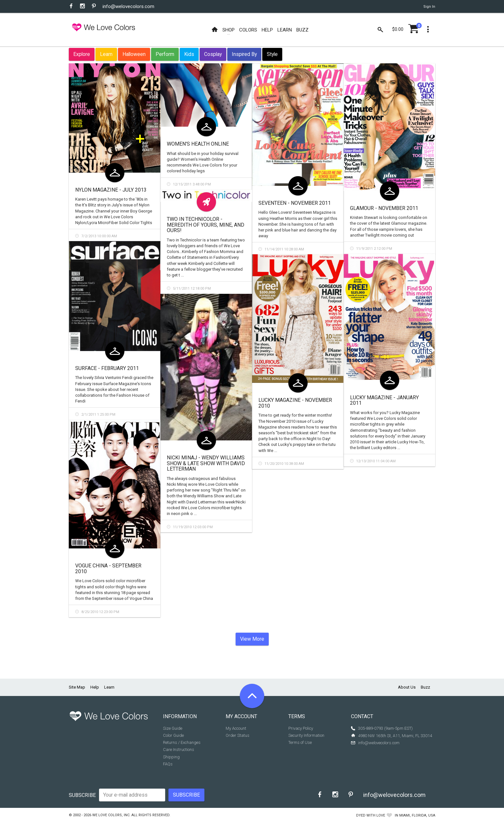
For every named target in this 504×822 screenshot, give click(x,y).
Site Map (77, 687)
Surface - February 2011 (107, 368)
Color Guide (173, 735)
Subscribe (82, 795)
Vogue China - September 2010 (108, 569)
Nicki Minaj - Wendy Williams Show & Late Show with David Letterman (206, 463)
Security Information (306, 735)
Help (95, 687)
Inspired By (244, 54)
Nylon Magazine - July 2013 (111, 190)
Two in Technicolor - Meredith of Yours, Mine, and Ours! (206, 225)
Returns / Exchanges (182, 742)
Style (272, 54)
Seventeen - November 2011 (295, 203)
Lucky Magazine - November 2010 (295, 403)
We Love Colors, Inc (111, 815)
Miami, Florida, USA (417, 815)
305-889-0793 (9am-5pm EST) (385, 728)
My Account (236, 728)
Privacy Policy (301, 728)
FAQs (168, 764)
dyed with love (371, 815)
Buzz (425, 687)
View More (252, 639)
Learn (106, 54)
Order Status (238, 735)
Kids (189, 54)
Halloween (134, 54)
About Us (407, 687)
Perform (165, 54)
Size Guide (173, 728)
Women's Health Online (198, 144)
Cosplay (213, 54)
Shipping (171, 757)
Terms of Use (300, 742)
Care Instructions (179, 750)
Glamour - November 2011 (384, 208)
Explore (82, 54)
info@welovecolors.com (128, 6)
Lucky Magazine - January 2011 (384, 400)
